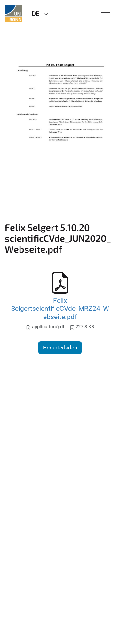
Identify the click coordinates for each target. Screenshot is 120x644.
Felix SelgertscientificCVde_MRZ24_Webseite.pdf (60, 309)
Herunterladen (60, 348)
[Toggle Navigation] (106, 13)
